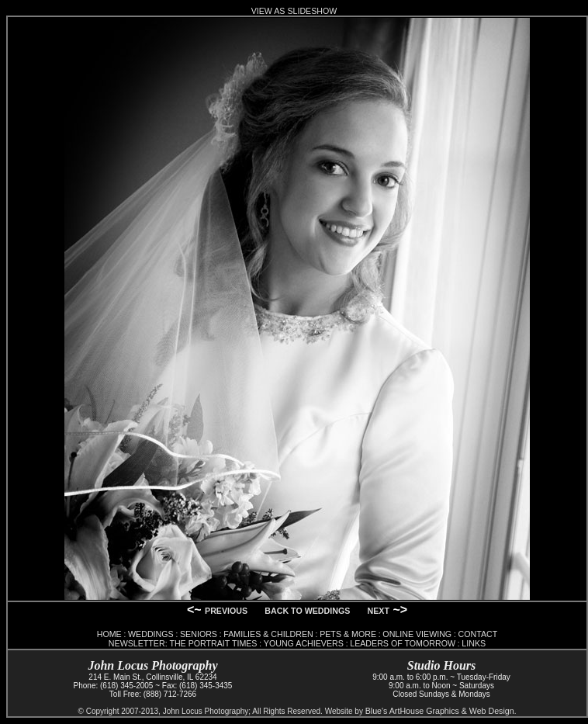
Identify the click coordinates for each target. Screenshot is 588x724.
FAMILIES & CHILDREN (268, 634)
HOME (109, 634)
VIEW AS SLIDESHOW (294, 11)
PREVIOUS (226, 611)
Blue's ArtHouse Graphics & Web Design (440, 711)
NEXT (379, 611)
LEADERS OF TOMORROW (403, 643)
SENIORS (199, 634)
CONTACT (478, 634)
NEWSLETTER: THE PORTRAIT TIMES (183, 643)
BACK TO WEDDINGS (307, 611)
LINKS (474, 643)
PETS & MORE (348, 634)
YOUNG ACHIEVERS (304, 643)
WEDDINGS (151, 634)
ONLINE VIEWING (417, 634)
